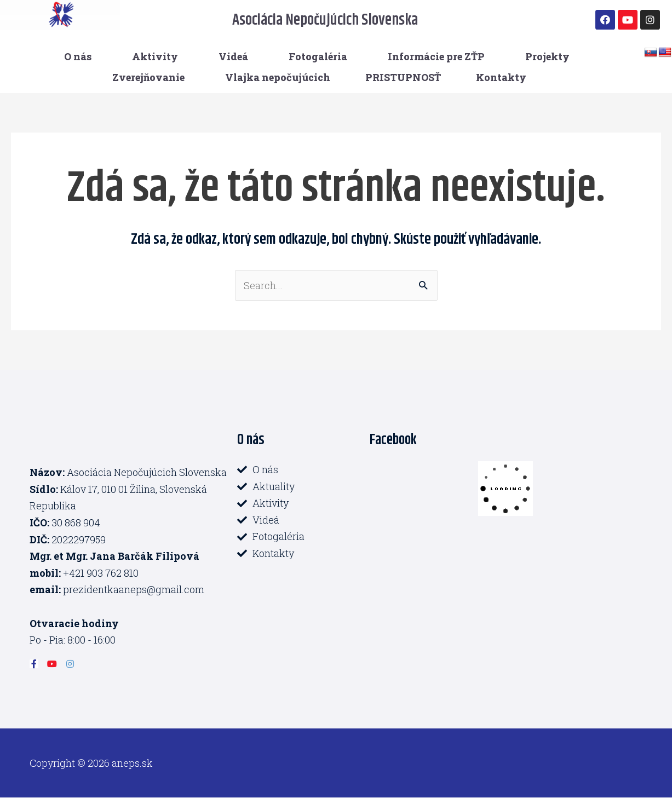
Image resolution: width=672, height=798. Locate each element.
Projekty (547, 56)
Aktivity (155, 56)
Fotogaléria (318, 56)
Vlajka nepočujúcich (278, 77)
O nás (78, 56)
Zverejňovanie (148, 77)
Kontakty (501, 77)
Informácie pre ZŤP (436, 56)
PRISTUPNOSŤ (403, 77)
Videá (233, 56)
